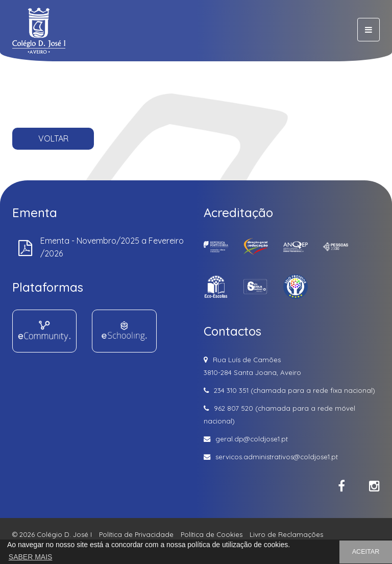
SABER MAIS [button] (31, 557)
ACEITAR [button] (366, 552)
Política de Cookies (212, 534)
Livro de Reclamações (286, 534)
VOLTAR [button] (53, 138)
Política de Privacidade (136, 534)
